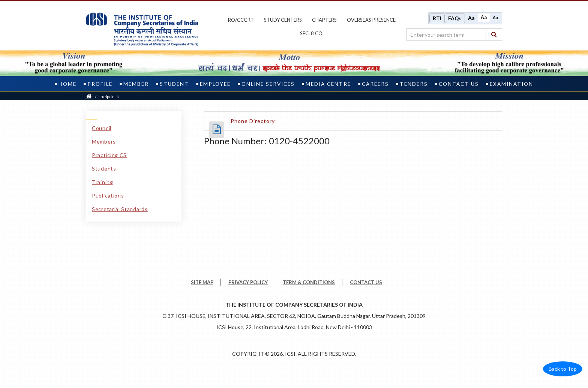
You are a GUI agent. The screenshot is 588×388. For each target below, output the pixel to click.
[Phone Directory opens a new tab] (253, 121)
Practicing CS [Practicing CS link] (109, 155)
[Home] (89, 97)
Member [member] (136, 84)
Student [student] (174, 84)
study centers (283, 20)
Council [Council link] (102, 128)
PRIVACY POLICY (248, 282)
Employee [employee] (215, 84)
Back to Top (563, 369)
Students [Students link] (104, 169)
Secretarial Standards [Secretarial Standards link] (120, 209)
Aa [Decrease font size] (495, 17)
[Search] (494, 34)
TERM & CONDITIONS (309, 282)
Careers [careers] (375, 84)
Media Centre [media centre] (328, 84)
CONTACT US (366, 282)
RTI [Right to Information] (437, 18)
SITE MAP (202, 282)
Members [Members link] (104, 142)
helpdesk (110, 97)
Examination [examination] (511, 84)
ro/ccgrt (241, 20)
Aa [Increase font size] (471, 18)
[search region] (454, 34)
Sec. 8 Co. (312, 33)
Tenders (414, 84)
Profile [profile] (100, 84)
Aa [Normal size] (484, 17)
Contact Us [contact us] (459, 84)
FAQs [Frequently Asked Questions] (455, 18)
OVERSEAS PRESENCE (371, 20)
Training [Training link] (103, 182)
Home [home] (67, 84)
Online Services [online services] (268, 84)
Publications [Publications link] (108, 195)
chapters (324, 20)
